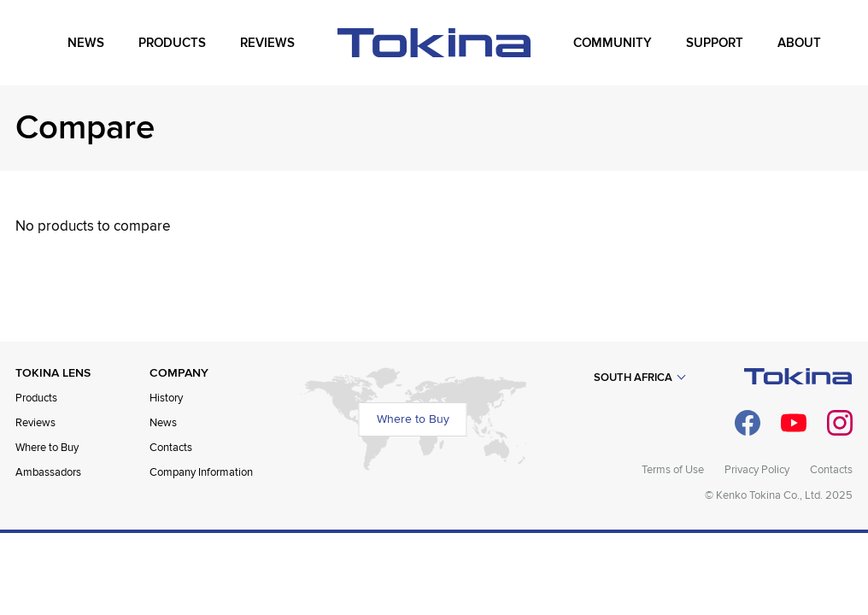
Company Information (201, 472)
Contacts (171, 448)
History (166, 398)
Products (36, 398)
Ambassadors (48, 472)
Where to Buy (47, 448)
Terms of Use (673, 470)
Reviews (35, 423)
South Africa (633, 378)
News (163, 423)
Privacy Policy (757, 470)
